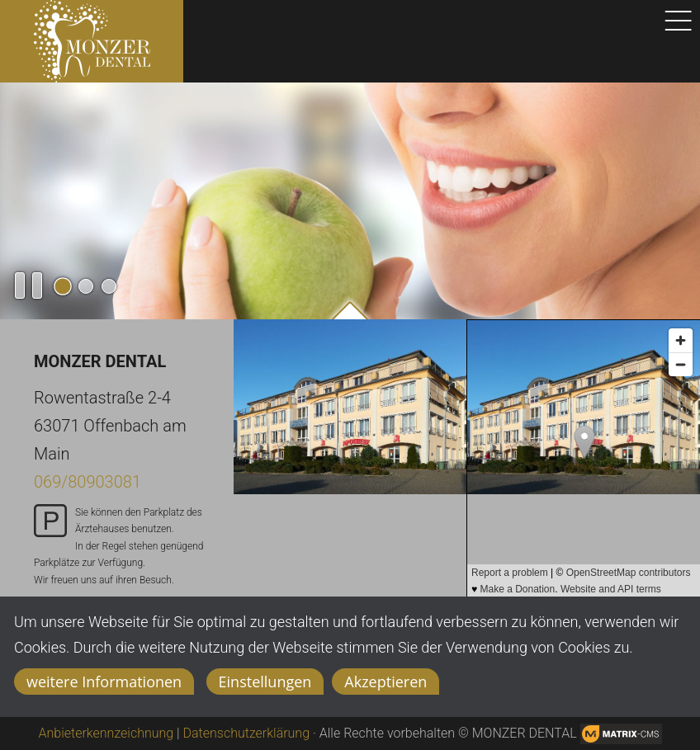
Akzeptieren (385, 682)
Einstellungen (265, 682)
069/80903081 (87, 482)
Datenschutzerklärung (247, 733)
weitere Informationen (104, 682)
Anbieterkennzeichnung (106, 733)
